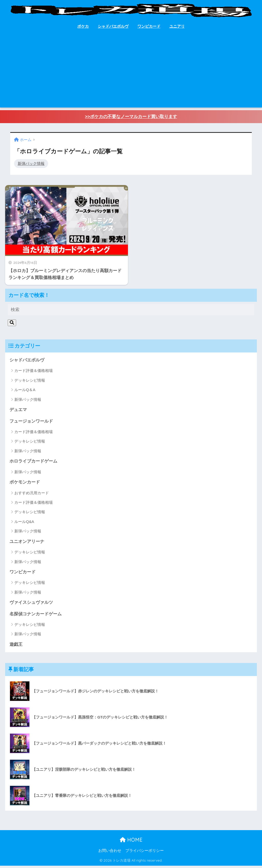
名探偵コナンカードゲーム (36, 616)
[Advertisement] (131, 72)
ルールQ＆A (25, 391)
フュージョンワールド (31, 423)
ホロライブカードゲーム (33, 463)
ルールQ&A (24, 523)
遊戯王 (16, 647)
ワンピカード (149, 26)
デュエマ (18, 411)
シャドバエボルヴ (113, 26)
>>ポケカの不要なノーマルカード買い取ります (131, 117)
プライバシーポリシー (145, 853)
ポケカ (83, 26)
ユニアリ (177, 26)
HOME (131, 842)
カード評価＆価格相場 (34, 372)
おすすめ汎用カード (32, 495)
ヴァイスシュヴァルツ (31, 604)
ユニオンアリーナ (27, 543)
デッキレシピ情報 (30, 382)
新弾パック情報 (31, 163)
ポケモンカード (25, 484)
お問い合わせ (110, 853)
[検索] (12, 324)
